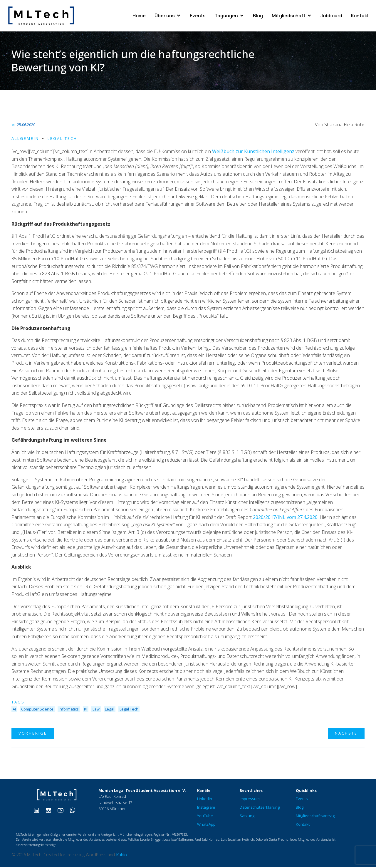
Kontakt (360, 16)
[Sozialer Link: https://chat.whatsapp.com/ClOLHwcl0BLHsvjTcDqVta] (75, 811)
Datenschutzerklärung (260, 808)
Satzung (247, 817)
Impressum (250, 800)
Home (139, 16)
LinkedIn (205, 800)
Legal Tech (62, 139)
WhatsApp (206, 825)
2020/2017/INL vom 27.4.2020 (285, 518)
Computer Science (37, 710)
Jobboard (331, 16)
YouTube (205, 817)
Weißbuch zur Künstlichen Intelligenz (253, 152)
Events (198, 16)
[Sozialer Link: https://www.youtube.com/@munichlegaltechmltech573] (63, 811)
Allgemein (25, 139)
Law (96, 710)
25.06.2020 (23, 125)
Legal (110, 710)
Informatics (69, 710)
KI (86, 710)
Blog (258, 16)
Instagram (206, 808)
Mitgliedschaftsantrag (315, 817)
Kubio (121, 856)
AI (14, 710)
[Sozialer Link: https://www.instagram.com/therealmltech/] (51, 811)
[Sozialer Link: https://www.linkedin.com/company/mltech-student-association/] (39, 811)
